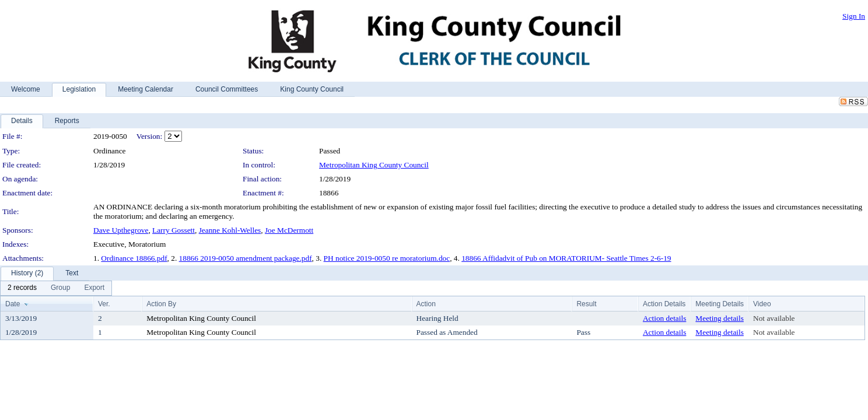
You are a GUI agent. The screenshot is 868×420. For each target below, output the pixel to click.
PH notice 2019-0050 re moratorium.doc (387, 258)
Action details (664, 318)
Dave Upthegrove (121, 230)
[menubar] (56, 288)
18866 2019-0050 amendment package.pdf (246, 258)
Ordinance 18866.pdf (134, 258)
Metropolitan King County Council (374, 165)
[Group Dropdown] (60, 288)
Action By (161, 304)
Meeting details (720, 318)
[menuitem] (22, 288)
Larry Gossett (174, 230)
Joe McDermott (289, 230)
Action (426, 304)
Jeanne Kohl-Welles (230, 230)
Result (586, 304)
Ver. (104, 304)
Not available (774, 318)
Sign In (854, 16)
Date (13, 304)
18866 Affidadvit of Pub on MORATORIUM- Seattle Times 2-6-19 (566, 258)
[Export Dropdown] (94, 288)
